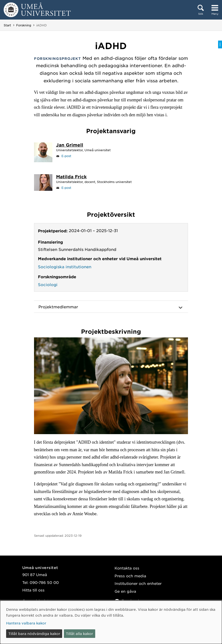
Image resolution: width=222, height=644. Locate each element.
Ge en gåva (125, 591)
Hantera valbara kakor (26, 623)
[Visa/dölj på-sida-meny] (220, 44)
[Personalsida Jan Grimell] (70, 145)
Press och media (130, 576)
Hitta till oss (33, 590)
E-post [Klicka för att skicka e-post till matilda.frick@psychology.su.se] (66, 188)
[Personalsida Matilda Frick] (71, 177)
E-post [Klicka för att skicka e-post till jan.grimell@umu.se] (66, 156)
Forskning (24, 25)
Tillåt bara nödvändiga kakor (34, 633)
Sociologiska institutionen (65, 267)
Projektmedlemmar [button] (58, 307)
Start (7, 25)
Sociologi (48, 284)
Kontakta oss (127, 568)
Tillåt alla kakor (79, 633)
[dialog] (111, 622)
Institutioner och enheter (138, 583)
